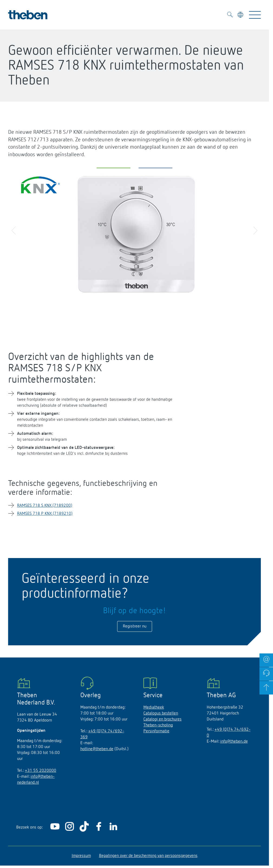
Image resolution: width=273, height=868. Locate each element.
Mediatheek (154, 707)
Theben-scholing (158, 725)
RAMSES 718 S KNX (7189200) (45, 506)
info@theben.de (234, 742)
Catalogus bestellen (161, 713)
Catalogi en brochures (162, 719)
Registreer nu (135, 626)
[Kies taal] (241, 16)
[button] (114, 169)
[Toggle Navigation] (255, 15)
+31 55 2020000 (41, 771)
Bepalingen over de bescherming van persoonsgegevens (148, 856)
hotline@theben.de (97, 749)
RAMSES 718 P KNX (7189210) (45, 514)
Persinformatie (156, 731)
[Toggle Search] (230, 16)
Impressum (81, 856)
